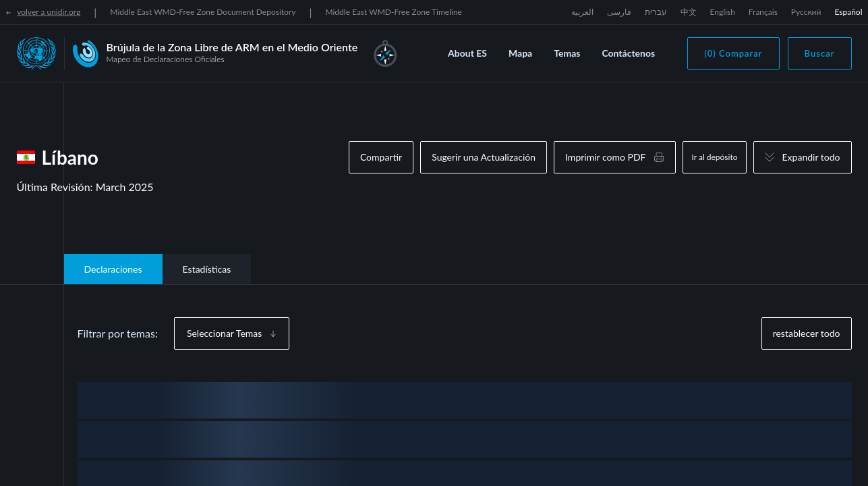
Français (763, 12)
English (723, 12)
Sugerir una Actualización (484, 157)
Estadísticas (207, 269)
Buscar (820, 53)
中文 (689, 12)
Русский (806, 12)
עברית (656, 12)
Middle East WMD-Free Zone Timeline (394, 12)
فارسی (619, 12)
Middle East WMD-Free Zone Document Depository (203, 12)
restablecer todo (807, 333)
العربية (582, 12)
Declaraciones (113, 269)
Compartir (381, 157)
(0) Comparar (733, 53)
